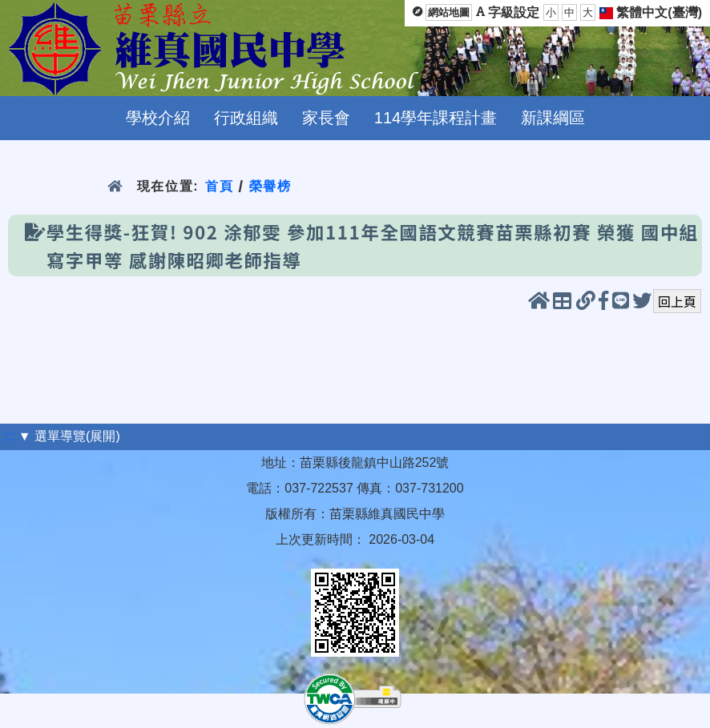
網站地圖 (449, 12)
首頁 (219, 186)
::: (9, 436)
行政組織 (246, 118)
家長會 (326, 118)
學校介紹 (158, 118)
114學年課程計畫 (436, 118)
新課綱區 (553, 118)
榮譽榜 (270, 186)
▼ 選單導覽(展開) (69, 436)
